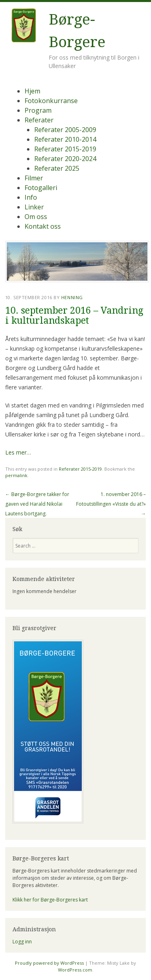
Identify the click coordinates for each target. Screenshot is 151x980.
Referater (39, 120)
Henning (72, 297)
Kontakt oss (43, 226)
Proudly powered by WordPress (49, 963)
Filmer (34, 178)
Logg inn (22, 942)
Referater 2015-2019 (65, 149)
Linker (34, 207)
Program (38, 110)
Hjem (32, 91)
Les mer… (18, 452)
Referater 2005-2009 (65, 130)
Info (31, 197)
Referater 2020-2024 (65, 159)
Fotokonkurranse (51, 101)
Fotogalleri (41, 188)
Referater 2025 (57, 168)
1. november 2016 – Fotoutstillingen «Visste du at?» (111, 504)
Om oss (36, 217)
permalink (16, 475)
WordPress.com (75, 970)
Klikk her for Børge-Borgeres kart (50, 900)
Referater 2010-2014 (65, 139)
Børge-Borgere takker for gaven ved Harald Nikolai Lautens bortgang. (37, 504)
